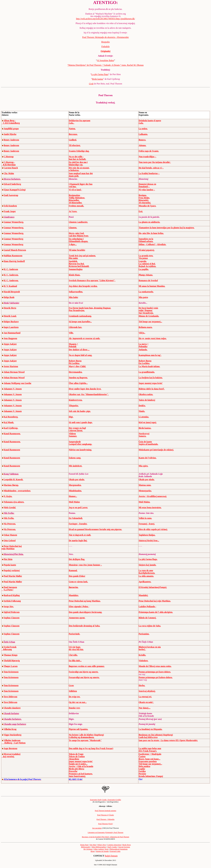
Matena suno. (145, 485)
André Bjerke (10, 134)
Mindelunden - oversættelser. (17, 491)
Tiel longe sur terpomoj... (150, 322)
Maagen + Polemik (73, 345)
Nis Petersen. (10, 524)
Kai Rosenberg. (11, 417)
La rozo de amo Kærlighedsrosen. (147, 572)
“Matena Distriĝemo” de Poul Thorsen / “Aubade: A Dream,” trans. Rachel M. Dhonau (105, 65)
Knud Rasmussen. (12, 434)
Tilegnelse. (74, 406)
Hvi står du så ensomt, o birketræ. (79, 169)
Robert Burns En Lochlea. (145, 362)
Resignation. (74, 195)
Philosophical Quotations (119, 849)
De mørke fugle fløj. (78, 541)
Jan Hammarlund (12, 333)
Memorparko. (145, 491)
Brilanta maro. (146, 327)
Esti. (141, 211)
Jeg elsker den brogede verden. (83, 286)
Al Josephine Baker (105, 60)
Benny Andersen (11, 140)
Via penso (143, 258)
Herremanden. (76, 372)
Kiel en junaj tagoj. (148, 422)
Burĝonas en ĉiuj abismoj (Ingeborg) (156, 735)
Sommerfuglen (76, 269)
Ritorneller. (74, 200)
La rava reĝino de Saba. (150, 626)
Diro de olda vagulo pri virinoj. (153, 529)
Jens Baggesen (10, 338)
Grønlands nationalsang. (80, 316)
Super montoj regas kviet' (151, 383)
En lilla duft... (75, 661)
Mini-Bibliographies (99, 847)
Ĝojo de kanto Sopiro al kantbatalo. (148, 443)
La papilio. (144, 269)
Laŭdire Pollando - (147, 607)
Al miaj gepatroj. (147, 250)
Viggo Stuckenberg (13, 735)
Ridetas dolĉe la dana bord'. (152, 389)
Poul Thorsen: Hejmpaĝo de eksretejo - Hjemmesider (105, 37)
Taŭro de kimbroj (147, 400)
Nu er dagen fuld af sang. (80, 355)
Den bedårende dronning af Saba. (84, 626)
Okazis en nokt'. (146, 702)
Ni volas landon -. (147, 190)
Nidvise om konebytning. (80, 450)
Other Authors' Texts (101, 849)
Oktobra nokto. (146, 394)
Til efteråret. (75, 145)
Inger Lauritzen (11, 327)
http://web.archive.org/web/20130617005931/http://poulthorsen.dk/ (105, 19)
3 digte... (73, 244)
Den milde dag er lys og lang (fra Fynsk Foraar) (91, 748)
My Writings (88, 849)
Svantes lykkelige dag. (79, 151)
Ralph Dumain (111, 856)
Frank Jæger (10, 211)
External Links (115, 851)
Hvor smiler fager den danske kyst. (85, 389)
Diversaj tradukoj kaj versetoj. (11, 755)
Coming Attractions (114, 845)
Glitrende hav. (75, 327)
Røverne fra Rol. (76, 264)
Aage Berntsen (10, 748)
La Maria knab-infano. (149, 366)
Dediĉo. (142, 406)
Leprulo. (143, 261)
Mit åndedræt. (75, 466)
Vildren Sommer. (73, 435)
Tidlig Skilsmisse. (77, 198)
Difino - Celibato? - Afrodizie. (152, 244)
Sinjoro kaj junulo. (147, 565)
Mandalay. (74, 595)
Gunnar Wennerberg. (14, 222)
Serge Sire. (9, 607)
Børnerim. (74, 587)
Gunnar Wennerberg (13, 239)
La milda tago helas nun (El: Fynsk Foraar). (150, 750)
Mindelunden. (75, 491)
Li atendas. (144, 417)
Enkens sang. (75, 458)
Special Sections (124, 847)
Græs (71, 685)
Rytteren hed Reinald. (79, 266)
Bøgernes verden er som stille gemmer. (87, 666)
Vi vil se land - (75, 190)
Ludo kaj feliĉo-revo (148, 737)
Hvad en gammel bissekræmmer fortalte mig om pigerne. (95, 529)
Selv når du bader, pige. (80, 411)
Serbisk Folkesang (12, 601)
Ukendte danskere (12, 708)
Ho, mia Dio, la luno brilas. (151, 233)
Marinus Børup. (11, 485)
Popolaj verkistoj (12, 570)
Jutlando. (143, 350)
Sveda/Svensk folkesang (9, 648)
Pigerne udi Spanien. (78, 729)
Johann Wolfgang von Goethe (17, 383)
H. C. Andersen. (11, 275)
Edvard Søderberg (12, 184)
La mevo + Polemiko (144, 345)
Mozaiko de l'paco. (147, 206)
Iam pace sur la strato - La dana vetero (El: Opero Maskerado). (168, 740)
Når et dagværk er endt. (80, 535)
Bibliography (86, 847)
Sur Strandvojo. (146, 313)
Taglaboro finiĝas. (147, 535)
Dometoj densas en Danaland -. (147, 185)
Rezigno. (143, 195)
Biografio (105, 42)
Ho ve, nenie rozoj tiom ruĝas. (153, 338)
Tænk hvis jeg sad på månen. (82, 256)
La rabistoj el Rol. (147, 264)
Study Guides (112, 847)
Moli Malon (74, 502)
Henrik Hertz (10, 308)
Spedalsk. (73, 261)
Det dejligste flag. (77, 559)
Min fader (73, 297)
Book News (127, 845)
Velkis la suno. (145, 518)
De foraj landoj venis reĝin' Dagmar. (148, 309)
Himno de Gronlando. (149, 316)
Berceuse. (73, 134)
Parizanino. (144, 634)
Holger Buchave (11, 322)
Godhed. (73, 140)
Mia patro (143, 297)
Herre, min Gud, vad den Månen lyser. (79, 234)
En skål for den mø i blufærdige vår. (78, 163)
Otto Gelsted (10, 541)
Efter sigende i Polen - (79, 607)
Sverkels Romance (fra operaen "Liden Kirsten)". (92, 280)
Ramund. (73, 570)
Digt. (71, 417)
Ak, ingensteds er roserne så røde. (84, 338)
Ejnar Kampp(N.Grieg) (15, 190)
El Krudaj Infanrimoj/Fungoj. (153, 587)
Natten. (72, 129)
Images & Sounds (102, 851)
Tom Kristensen (11, 672)
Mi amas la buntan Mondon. (152, 286)
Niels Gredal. (10, 507)
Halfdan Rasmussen (13, 256)
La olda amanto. (146, 576)
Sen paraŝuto (97, 828)
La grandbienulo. (147, 372)
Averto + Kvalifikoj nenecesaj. (153, 496)
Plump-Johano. (146, 275)
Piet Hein (8, 559)
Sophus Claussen (12, 618)
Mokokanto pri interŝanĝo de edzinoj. (156, 450)
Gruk (91, 84)
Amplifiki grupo (11, 129)
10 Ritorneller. (75, 203)
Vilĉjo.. (142, 333)
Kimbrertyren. (76, 400)
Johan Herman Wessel (14, 372)
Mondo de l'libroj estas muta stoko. (155, 666)
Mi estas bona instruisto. (150, 507)
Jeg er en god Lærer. (78, 507)
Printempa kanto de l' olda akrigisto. (156, 612)
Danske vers (74, 708)
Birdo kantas (98, 79)
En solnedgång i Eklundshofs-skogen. (78, 240)
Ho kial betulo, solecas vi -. (151, 168)
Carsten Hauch (11, 168)
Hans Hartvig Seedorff (14, 261)
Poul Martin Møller (13, 576)
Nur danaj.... (144, 708)
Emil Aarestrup (11, 195)
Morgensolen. (75, 485)
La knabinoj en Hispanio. (150, 729)
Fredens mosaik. (76, 206)
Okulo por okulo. (77, 479)
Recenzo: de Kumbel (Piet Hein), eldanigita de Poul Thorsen (106, 837)
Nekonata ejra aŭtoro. (14, 502)
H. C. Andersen (11, 269)
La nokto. (143, 129)
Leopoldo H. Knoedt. (13, 479)
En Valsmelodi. (76, 518)
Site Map (93, 845)
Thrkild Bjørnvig (12, 661)
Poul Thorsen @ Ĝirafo (106, 815)
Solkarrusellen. (76, 292)
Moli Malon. (144, 502)
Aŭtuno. (142, 145)
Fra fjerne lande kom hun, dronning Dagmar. (90, 308)
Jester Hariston (11, 366)
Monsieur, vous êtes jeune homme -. (85, 565)
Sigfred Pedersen (12, 612)
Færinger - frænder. (78, 524)
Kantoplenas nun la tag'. (150, 355)
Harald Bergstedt (12, 292)
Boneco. (142, 140)
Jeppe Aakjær (10, 344)
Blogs (93, 851)
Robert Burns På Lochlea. (75, 362)
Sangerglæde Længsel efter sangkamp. (80, 443)
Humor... (73, 496)
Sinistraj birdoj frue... (149, 541)
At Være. (73, 211)
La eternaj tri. (145, 697)
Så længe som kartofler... (80, 322)
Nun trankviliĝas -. (147, 157)
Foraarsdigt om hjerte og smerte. (84, 677)
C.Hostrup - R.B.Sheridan (9, 163)
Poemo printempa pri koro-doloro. (155, 672)
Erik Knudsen (10, 206)
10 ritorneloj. (145, 203)
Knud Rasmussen (12, 450)
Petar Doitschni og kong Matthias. (85, 601)
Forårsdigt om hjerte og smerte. (84, 672)
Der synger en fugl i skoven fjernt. (77, 429)
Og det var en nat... (78, 702)
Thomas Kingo (11, 655)
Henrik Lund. (10, 316)
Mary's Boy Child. (77, 366)
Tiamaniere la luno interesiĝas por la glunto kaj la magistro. (166, 228)
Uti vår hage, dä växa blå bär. (76, 648)
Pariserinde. (74, 634)
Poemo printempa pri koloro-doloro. (156, 677)
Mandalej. (143, 595)
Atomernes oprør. (77, 618)
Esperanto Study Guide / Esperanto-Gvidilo (105, 800)
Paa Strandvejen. (77, 310)
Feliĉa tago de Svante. (149, 151)
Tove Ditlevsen (10, 697)
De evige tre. (74, 697)
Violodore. (143, 661)
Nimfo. (142, 411)
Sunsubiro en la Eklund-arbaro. (146, 240)
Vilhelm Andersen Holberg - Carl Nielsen (14, 742)
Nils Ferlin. (9, 518)
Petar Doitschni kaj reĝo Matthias (12, 547)
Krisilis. (142, 655)
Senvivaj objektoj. (147, 691)
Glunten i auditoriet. (78, 222)
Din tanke (73, 258)
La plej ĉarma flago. (148, 559)
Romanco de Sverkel (148, 280)
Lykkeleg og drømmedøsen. (81, 737)
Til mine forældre (77, 250)
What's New (102, 845)
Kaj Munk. (9, 422)
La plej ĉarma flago (100, 74)
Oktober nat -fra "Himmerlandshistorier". (89, 394)
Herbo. (142, 685)
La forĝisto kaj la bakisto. (151, 378)
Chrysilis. (73, 655)
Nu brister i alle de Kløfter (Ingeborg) (86, 735)
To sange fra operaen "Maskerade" (85, 740)
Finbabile (105, 47)
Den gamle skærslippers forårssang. (85, 612)
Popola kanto (10, 565)
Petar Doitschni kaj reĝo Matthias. (155, 601)
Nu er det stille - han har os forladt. (77, 158)
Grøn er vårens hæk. (78, 582)
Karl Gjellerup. (11, 428)
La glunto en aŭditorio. (149, 222)
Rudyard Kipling (12, 595)
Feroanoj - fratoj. (147, 524)
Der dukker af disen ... (79, 350)
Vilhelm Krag (10, 729)
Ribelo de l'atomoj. (147, 618)
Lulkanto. (143, 134)
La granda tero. (146, 256)
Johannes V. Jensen (13, 389)
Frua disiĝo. (144, 198)
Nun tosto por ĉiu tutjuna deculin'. (155, 162)
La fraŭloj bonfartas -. (149, 173)
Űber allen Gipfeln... (78, 383)
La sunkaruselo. (146, 292)
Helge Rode (9, 297)
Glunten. (73, 228)
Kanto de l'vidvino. (147, 458)
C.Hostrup (9, 157)
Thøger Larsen (11, 666)
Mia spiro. (143, 466)
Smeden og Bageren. (78, 378)
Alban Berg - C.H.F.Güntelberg (11, 122)
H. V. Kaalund (10, 286)
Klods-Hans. (74, 275)
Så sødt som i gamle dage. (81, 422)
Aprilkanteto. (145, 582)
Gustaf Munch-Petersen (15, 250)
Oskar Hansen (10, 535)
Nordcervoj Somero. (144, 435)
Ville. (71, 333)
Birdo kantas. (145, 428)
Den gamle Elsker (77, 576)
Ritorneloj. (144, 200)
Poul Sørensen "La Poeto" (9, 588)
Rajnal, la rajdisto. (147, 266)
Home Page (84, 845)
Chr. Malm (9, 173)
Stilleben (73, 691)
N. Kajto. (8, 496)
